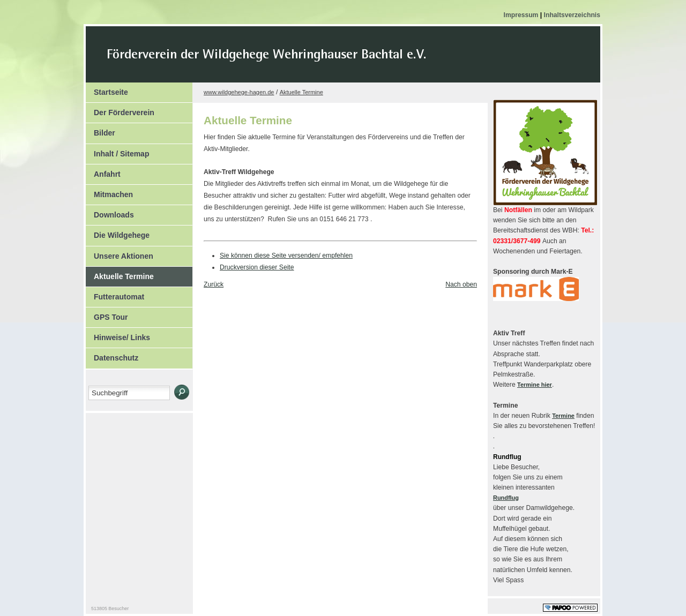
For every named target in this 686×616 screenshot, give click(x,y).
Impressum (522, 15)
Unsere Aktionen (120, 253)
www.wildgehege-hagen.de (239, 92)
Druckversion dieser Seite (257, 267)
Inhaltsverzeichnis (572, 15)
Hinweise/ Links (118, 335)
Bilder (100, 130)
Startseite (107, 89)
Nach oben (461, 284)
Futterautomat (115, 294)
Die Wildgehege (118, 232)
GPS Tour (107, 314)
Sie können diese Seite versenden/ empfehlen (286, 256)
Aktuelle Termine (120, 274)
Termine (563, 416)
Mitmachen (109, 192)
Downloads (110, 212)
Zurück (214, 284)
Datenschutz (112, 355)
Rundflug (506, 498)
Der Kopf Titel (357, 61)
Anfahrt (103, 171)
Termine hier (535, 385)
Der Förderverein (120, 110)
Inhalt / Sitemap (117, 151)
